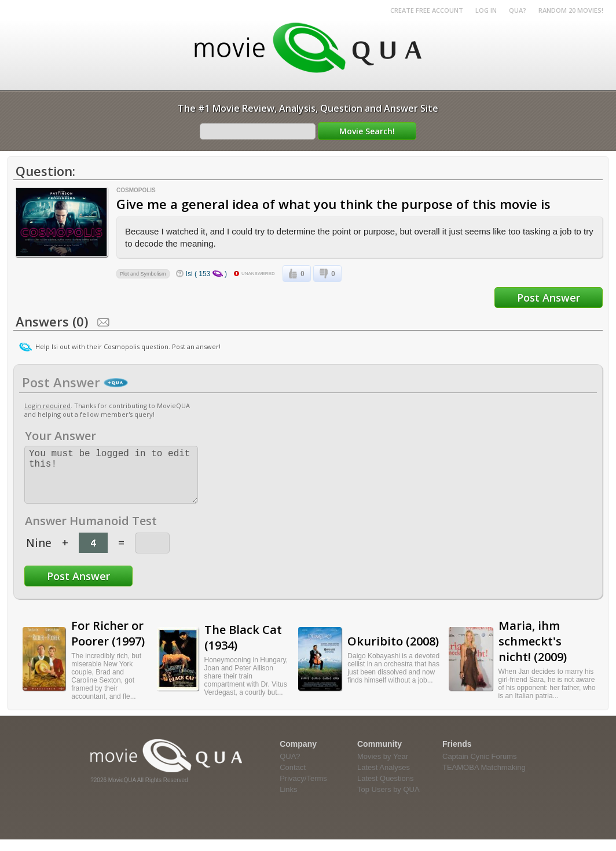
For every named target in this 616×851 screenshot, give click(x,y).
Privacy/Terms (303, 790)
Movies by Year (383, 768)
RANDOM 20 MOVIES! (571, 10)
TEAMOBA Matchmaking (484, 779)
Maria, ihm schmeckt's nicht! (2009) (533, 653)
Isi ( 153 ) (206, 274)
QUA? (518, 10)
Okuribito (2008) (393, 653)
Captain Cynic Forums (480, 768)
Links (288, 801)
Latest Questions (386, 790)
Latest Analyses (384, 779)
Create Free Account (427, 10)
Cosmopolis (136, 190)
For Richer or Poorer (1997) (108, 645)
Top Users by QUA (388, 801)
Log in (486, 10)
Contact (293, 779)
